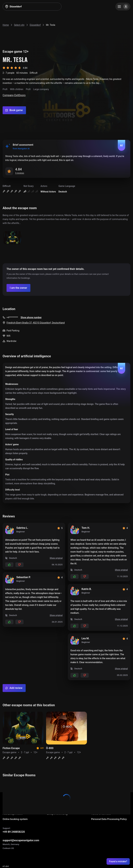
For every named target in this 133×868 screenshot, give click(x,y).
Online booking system (15, 819)
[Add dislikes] (19, 565)
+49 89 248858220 (14, 832)
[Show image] (13, 238)
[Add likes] (9, 565)
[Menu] (123, 7)
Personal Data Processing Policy (109, 819)
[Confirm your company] (18, 288)
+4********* (12, 317)
